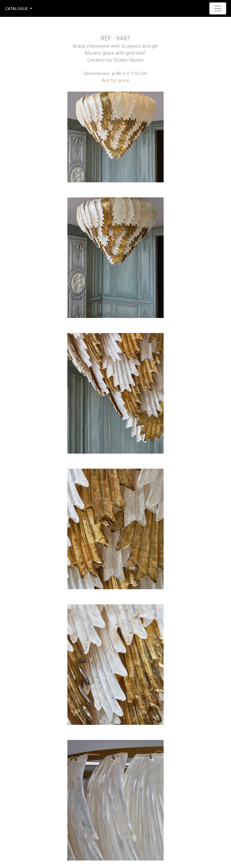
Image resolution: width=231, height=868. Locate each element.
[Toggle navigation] (218, 8)
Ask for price (116, 80)
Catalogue (16, 8)
